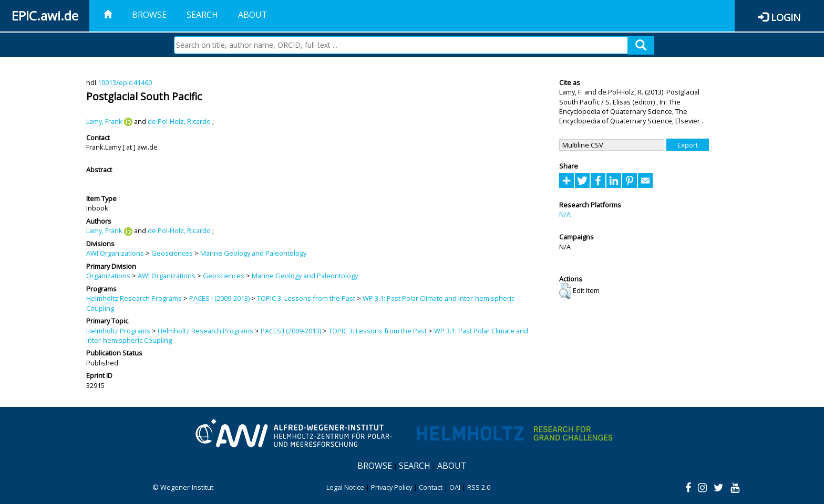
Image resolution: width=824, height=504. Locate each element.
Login (786, 17)
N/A (565, 214)
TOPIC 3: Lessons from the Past (306, 298)
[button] (565, 291)
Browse (149, 15)
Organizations (108, 276)
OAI (455, 487)
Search (202, 15)
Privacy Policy (392, 487)
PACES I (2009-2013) (219, 298)
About (253, 15)
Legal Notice (345, 487)
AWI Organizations (115, 253)
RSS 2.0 (479, 487)
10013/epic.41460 (125, 82)
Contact (431, 487)
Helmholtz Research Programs (134, 298)
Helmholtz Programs (118, 331)
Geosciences (172, 253)
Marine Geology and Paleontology (253, 253)
